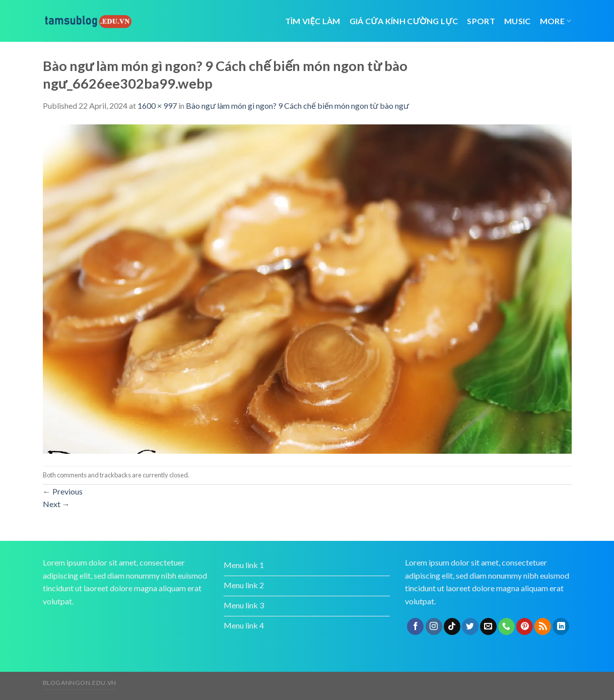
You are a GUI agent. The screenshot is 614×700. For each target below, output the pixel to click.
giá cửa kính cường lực (404, 21)
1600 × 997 (157, 106)
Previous (63, 491)
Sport (481, 21)
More (556, 21)
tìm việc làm (313, 21)
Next (56, 504)
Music (518, 21)
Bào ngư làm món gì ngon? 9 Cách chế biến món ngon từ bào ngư (297, 106)
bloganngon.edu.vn (80, 683)
